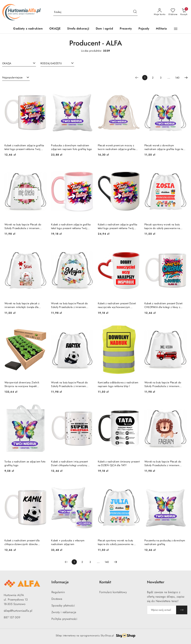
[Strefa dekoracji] (78, 29)
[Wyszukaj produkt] (95, 12)
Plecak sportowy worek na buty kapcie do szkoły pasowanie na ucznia (162, 226)
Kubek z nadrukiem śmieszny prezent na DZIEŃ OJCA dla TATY (119, 463)
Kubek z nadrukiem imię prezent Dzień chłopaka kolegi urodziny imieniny (69, 463)
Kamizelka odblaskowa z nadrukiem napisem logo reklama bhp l (118, 384)
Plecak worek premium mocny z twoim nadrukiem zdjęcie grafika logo (117, 147)
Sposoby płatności (63, 605)
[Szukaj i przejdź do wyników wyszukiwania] (135, 12)
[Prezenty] (126, 29)
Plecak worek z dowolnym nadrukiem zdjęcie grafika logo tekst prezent (165, 147)
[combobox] (19, 63)
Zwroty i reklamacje (64, 612)
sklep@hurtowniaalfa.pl (18, 611)
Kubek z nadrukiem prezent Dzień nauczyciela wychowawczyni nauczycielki (117, 305)
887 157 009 (12, 617)
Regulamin (58, 592)
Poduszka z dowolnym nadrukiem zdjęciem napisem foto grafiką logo (72, 147)
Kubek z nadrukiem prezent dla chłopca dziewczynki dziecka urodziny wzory (22, 542)
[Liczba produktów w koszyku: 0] (184, 12)
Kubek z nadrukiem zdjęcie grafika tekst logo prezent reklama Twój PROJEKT (24, 147)
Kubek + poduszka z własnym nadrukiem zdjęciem (68, 542)
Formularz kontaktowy (113, 592)
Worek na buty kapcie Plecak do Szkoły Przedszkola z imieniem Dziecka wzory (23, 226)
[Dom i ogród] (104, 29)
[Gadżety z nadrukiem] (28, 29)
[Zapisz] (182, 610)
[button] (176, 29)
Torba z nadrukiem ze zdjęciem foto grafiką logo (25, 463)
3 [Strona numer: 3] (161, 78)
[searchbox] (19, 63)
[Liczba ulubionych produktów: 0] (173, 12)
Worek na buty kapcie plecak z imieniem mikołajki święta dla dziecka (22, 305)
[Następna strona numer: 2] (186, 78)
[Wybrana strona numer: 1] (145, 78)
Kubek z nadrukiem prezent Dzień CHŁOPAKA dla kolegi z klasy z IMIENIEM (164, 305)
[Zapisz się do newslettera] (162, 610)
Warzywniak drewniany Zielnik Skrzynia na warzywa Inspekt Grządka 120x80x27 (22, 384)
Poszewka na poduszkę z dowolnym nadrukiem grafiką (165, 542)
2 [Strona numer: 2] (153, 78)
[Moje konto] (160, 12)
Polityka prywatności (64, 619)
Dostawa (57, 599)
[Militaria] (161, 29)
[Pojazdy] (144, 29)
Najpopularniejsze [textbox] (12, 77)
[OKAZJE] (55, 29)
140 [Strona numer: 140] (177, 78)
